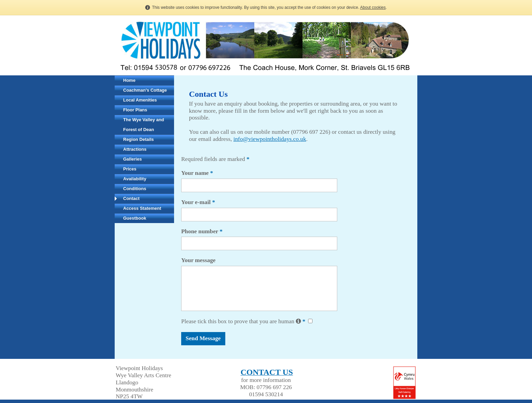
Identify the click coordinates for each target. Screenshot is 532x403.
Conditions (135, 189)
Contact (131, 198)
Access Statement (142, 208)
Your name (197, 173)
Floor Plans (135, 110)
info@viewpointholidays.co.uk (270, 139)
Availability (135, 179)
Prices (130, 169)
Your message (198, 260)
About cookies (373, 7)
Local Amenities (140, 100)
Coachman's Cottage (145, 90)
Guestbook (135, 218)
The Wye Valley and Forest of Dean (144, 125)
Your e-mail (198, 202)
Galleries (132, 159)
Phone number (202, 231)
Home (129, 80)
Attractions (135, 149)
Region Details (138, 139)
